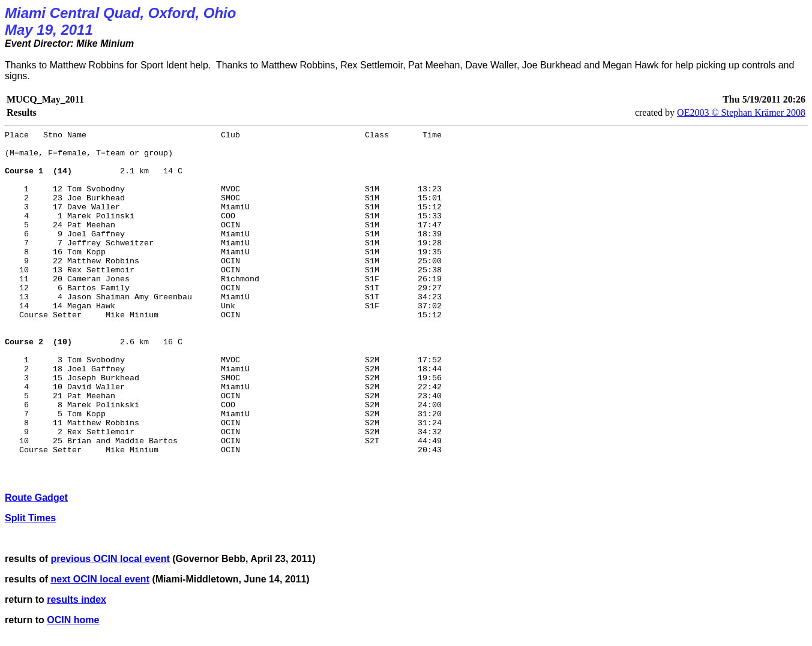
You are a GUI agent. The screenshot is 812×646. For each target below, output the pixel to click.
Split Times (30, 518)
